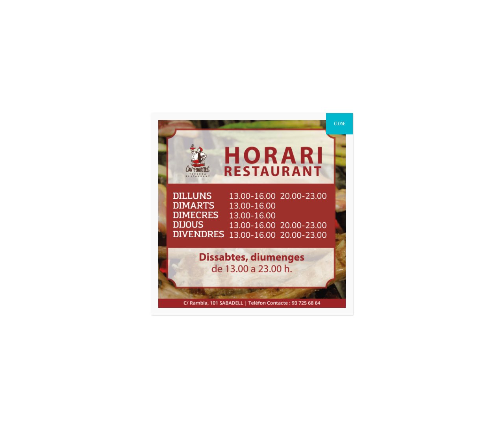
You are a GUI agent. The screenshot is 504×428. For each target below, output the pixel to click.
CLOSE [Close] (339, 124)
